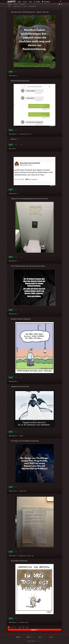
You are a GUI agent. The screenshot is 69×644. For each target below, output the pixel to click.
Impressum (33, 641)
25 (27, 627)
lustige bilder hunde (23, 556)
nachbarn (29, 556)
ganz (28, 134)
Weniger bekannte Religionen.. (21, 319)
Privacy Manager (38, 641)
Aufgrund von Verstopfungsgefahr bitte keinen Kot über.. (30, 199)
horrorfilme (22, 622)
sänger (21, 491)
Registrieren (16, 4)
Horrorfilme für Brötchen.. (20, 561)
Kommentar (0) (13, 76)
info (30, 134)
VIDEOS (25, 6)
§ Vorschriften (23, 4)
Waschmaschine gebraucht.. (20, 81)
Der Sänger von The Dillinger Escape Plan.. (25, 441)
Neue (30, 2)
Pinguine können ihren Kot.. (20, 386)
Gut (11, 72)
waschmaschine (23, 134)
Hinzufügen (46, 2)
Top (25, 2)
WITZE (9, 6)
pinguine (21, 436)
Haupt (19, 2)
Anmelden (10, 4)
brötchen (27, 622)
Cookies (29, 641)
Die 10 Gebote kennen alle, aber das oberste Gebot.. (28, 266)
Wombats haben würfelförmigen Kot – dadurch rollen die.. (30, 12)
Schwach (16, 72)
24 (24, 627)
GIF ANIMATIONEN (32, 6)
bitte (33, 556)
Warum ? (14, 139)
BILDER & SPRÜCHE (17, 6)
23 (20, 627)
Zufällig (37, 2)
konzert (25, 491)
